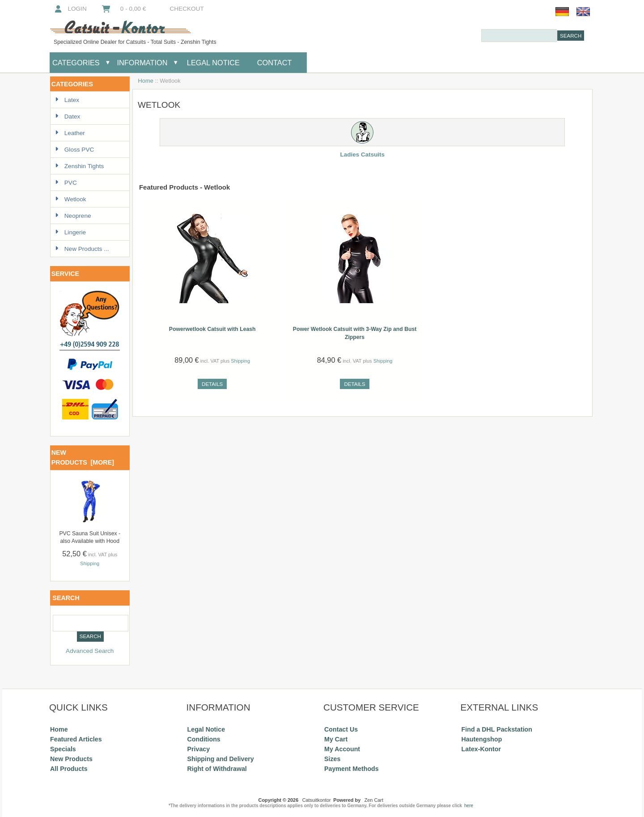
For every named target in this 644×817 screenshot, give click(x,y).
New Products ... (82, 249)
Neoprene (73, 216)
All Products (69, 769)
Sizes (332, 759)
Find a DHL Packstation (497, 729)
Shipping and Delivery (221, 759)
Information (142, 63)
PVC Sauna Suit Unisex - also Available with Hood (90, 537)
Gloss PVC (74, 150)
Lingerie (70, 232)
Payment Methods (352, 769)
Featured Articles (76, 739)
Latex (67, 100)
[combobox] (519, 36)
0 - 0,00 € (123, 9)
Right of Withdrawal (217, 769)
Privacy (199, 749)
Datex (68, 116)
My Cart (336, 739)
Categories (76, 63)
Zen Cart (374, 800)
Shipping (90, 563)
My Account (342, 749)
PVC (66, 183)
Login (70, 9)
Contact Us (341, 729)
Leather (70, 133)
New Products (71, 759)
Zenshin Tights (79, 166)
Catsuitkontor (317, 800)
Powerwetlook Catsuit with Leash (212, 329)
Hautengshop (482, 739)
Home (146, 81)
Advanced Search (90, 651)
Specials (63, 749)
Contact (275, 63)
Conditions (204, 739)
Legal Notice (212, 63)
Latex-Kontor (481, 749)
